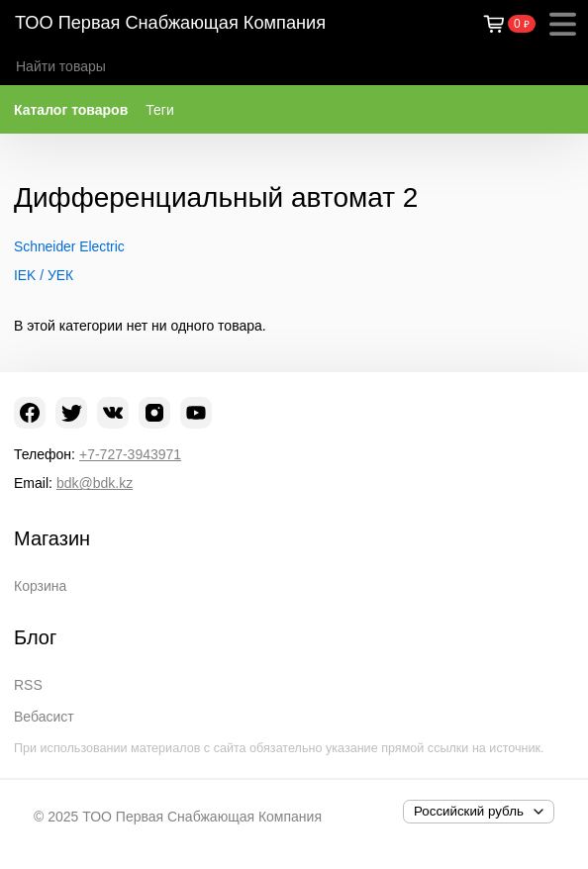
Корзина (40, 586)
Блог (35, 637)
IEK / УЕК (44, 275)
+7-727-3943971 (130, 454)
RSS (28, 685)
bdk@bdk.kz (95, 483)
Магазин (52, 538)
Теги (159, 110)
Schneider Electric (69, 246)
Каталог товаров (71, 110)
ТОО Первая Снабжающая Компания (170, 23)
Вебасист (44, 717)
